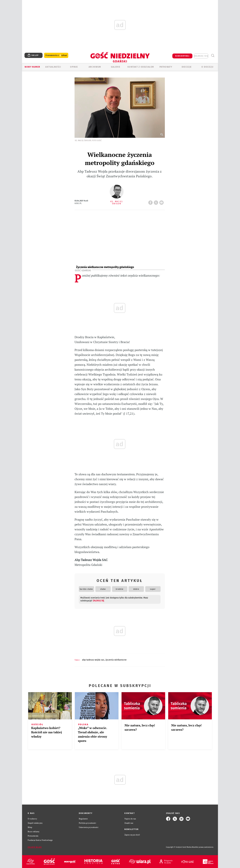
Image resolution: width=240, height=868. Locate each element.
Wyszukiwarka (213, 56)
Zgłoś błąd (35, 847)
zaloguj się (201, 56)
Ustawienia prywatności (89, 827)
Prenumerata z (56, 55)
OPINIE (74, 67)
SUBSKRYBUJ (182, 56)
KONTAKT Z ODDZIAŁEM (141, 67)
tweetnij (157, 202)
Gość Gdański (83, 270)
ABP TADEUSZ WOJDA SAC (93, 660)
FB (151, 202)
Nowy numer (32, 67)
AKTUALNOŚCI (53, 67)
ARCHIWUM (95, 67)
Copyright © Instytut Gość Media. (179, 847)
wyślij (162, 202)
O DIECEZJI (207, 67)
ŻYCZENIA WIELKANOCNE (116, 660)
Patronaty (166, 67)
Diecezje (187, 67)
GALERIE (116, 67)
